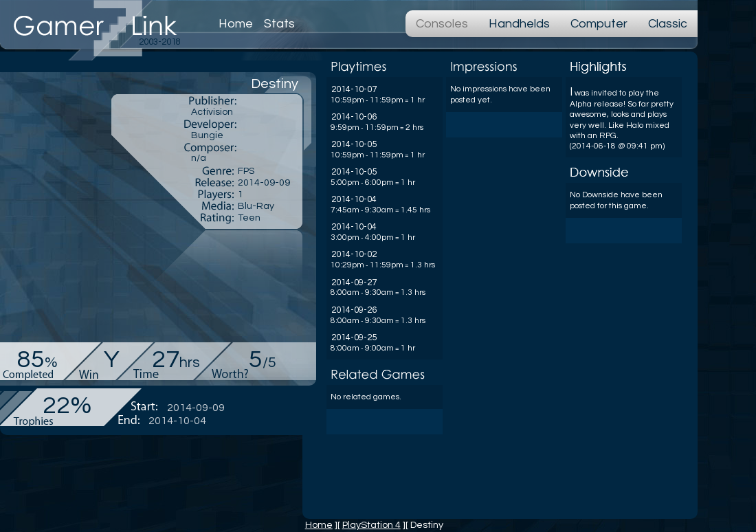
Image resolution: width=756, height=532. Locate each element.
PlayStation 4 (371, 525)
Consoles (442, 24)
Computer (599, 24)
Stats (279, 24)
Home (236, 24)
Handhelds (519, 24)
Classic (668, 24)
